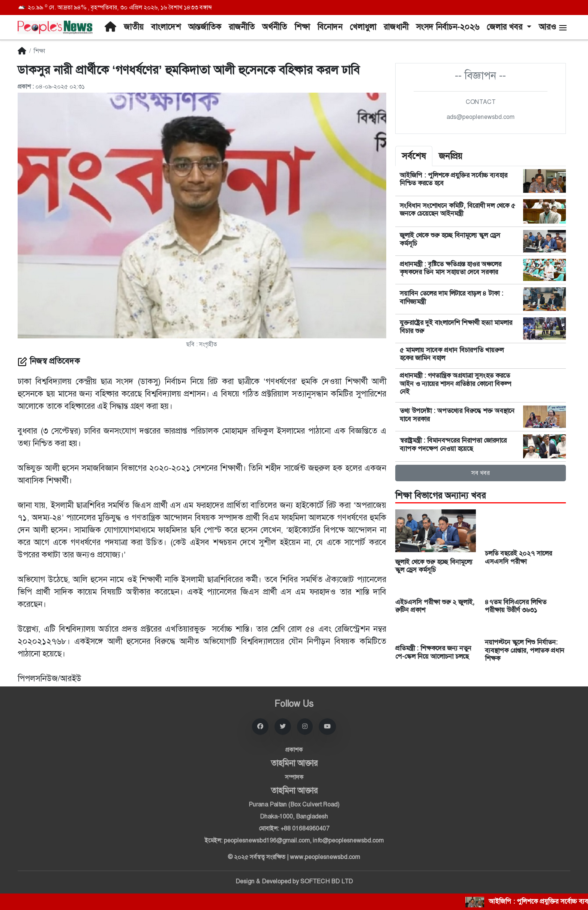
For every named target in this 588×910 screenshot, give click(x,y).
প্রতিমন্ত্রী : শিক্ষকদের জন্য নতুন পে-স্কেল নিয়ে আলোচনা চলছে (433, 652)
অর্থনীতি (274, 27)
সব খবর (481, 473)
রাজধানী (396, 27)
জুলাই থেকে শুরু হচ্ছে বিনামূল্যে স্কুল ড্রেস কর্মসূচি (450, 239)
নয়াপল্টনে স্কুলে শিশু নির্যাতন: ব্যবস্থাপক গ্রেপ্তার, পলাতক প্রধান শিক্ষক (525, 650)
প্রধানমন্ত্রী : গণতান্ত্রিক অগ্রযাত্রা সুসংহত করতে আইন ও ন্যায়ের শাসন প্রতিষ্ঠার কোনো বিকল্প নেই (455, 384)
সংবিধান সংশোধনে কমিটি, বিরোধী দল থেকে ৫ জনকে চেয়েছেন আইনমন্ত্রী (457, 210)
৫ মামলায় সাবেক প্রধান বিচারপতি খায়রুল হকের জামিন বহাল (452, 354)
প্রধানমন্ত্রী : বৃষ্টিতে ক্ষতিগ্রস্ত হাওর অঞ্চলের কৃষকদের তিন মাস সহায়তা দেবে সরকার (451, 268)
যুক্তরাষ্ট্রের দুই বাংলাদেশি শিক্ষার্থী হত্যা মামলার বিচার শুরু (456, 327)
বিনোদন (330, 27)
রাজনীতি (242, 27)
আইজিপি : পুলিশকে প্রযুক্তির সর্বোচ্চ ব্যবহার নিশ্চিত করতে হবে (454, 179)
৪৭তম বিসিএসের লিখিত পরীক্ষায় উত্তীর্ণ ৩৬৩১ (516, 606)
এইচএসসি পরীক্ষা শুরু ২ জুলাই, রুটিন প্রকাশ (435, 606)
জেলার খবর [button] (506, 27)
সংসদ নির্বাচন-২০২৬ (448, 27)
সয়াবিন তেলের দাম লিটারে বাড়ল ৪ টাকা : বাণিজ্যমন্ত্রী (451, 297)
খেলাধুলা (363, 27)
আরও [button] (553, 27)
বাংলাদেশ (166, 27)
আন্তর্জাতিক (205, 27)
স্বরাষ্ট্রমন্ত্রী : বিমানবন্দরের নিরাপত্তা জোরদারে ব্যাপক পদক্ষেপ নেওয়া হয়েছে (453, 444)
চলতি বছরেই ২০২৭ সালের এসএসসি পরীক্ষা (518, 557)
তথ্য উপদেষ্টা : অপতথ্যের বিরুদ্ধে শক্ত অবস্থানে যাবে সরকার (457, 415)
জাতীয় (134, 27)
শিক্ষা (302, 27)
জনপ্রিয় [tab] (451, 156)
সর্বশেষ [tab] (414, 156)
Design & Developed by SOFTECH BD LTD (294, 881)
